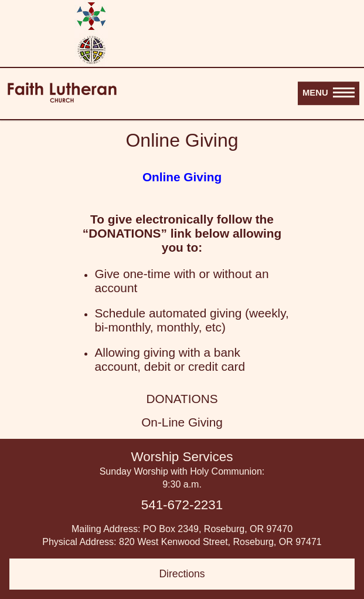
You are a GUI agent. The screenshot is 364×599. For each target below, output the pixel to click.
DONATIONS (182, 399)
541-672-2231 (182, 505)
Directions (182, 574)
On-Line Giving (182, 422)
